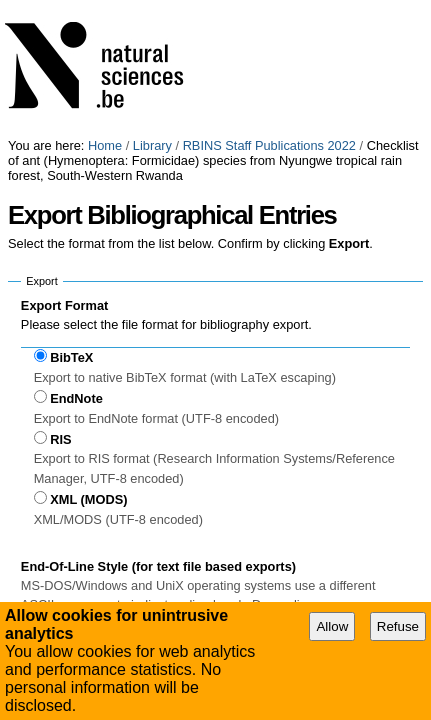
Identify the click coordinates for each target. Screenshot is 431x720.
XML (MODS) (88, 361)
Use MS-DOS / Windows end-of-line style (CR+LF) (187, 526)
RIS (60, 301)
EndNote (76, 260)
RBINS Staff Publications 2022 (269, 7)
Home (105, 7)
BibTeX (71, 219)
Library (152, 7)
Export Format (64, 167)
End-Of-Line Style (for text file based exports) (158, 428)
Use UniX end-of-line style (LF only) (144, 546)
